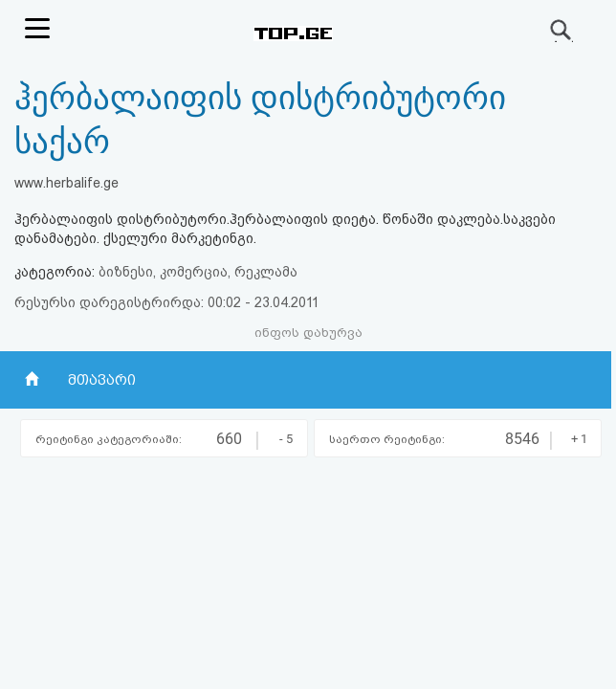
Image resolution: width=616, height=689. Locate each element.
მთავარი (102, 380)
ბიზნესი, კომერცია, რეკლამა (198, 272)
